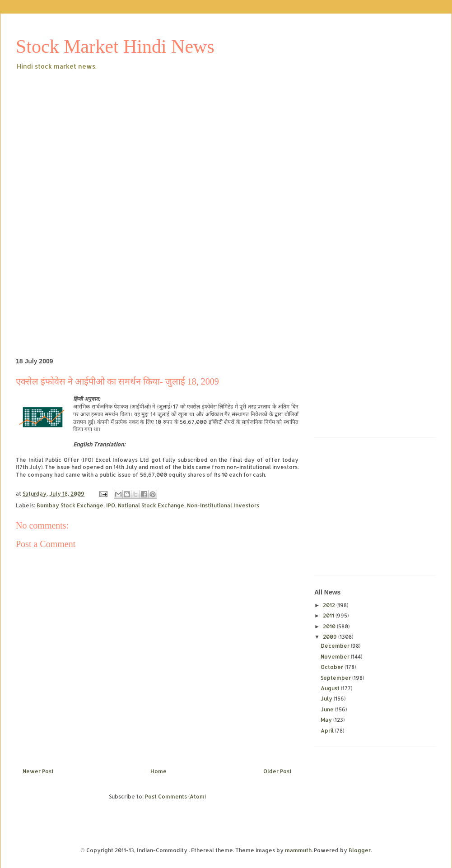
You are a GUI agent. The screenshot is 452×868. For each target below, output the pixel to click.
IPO (111, 505)
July (327, 699)
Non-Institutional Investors (223, 505)
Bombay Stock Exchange (70, 505)
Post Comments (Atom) (175, 796)
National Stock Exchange (151, 505)
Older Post (277, 771)
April (328, 731)
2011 (329, 615)
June (328, 709)
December (336, 646)
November (336, 657)
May (327, 720)
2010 (330, 626)
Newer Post (38, 771)
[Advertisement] (177, 139)
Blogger (360, 850)
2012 (330, 605)
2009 (331, 637)
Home (158, 771)
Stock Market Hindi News (115, 46)
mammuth (298, 850)
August (331, 688)
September (336, 678)
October (333, 667)
